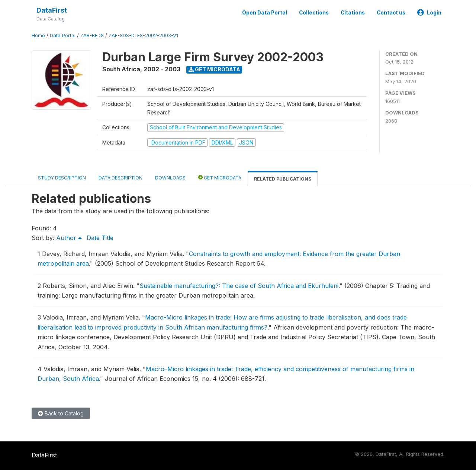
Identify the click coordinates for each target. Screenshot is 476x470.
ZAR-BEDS (92, 35)
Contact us (391, 13)
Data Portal (63, 35)
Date (93, 238)
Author (69, 238)
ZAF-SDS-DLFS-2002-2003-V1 (143, 35)
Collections (314, 13)
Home (38, 35)
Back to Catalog (61, 413)
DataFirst (52, 10)
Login (429, 13)
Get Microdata (214, 69)
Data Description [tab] (120, 178)
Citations (353, 13)
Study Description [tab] (62, 178)
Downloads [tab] (170, 178)
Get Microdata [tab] (220, 177)
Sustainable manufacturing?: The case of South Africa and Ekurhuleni (239, 286)
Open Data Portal (265, 13)
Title (107, 238)
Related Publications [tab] (283, 179)
